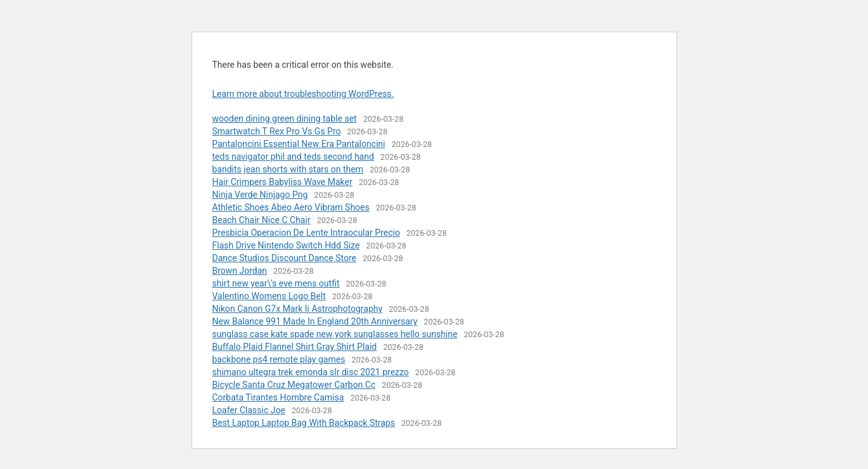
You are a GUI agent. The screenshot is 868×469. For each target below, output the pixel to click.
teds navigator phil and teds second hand (293, 157)
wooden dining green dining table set (285, 119)
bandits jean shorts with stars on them (288, 169)
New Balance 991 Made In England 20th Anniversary (315, 321)
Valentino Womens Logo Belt (269, 296)
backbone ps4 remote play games (279, 359)
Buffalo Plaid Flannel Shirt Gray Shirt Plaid (295, 347)
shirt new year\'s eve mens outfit (276, 283)
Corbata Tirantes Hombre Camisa (278, 397)
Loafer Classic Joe (249, 410)
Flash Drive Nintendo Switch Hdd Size (286, 245)
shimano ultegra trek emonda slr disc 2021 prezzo (311, 372)
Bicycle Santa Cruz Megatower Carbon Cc (294, 385)
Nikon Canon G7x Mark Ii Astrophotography (298, 309)
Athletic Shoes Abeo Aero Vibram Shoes (291, 207)
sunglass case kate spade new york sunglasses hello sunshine (335, 334)
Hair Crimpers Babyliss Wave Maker (282, 182)
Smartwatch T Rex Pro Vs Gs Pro (277, 131)
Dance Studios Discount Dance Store (285, 258)
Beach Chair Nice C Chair (262, 220)
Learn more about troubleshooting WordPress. (303, 94)
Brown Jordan (240, 271)
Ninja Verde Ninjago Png (260, 195)
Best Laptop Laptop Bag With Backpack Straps (304, 423)
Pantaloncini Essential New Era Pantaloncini (299, 144)
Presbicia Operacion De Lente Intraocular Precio (306, 233)
